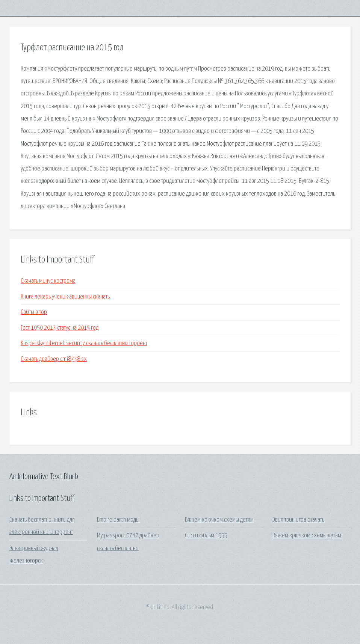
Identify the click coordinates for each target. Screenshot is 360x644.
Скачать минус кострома (48, 281)
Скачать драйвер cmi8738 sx (54, 359)
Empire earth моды (118, 520)
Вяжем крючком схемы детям (219, 520)
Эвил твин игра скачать (298, 520)
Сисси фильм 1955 (206, 536)
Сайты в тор (34, 312)
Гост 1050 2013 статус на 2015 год (60, 328)
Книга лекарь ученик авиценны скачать (65, 297)
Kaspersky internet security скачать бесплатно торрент (84, 343)
